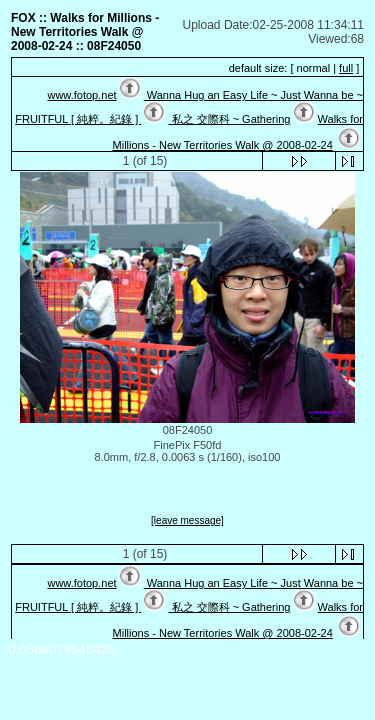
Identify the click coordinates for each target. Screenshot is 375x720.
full (346, 68)
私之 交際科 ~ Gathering (229, 119)
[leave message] (187, 520)
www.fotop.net (81, 95)
